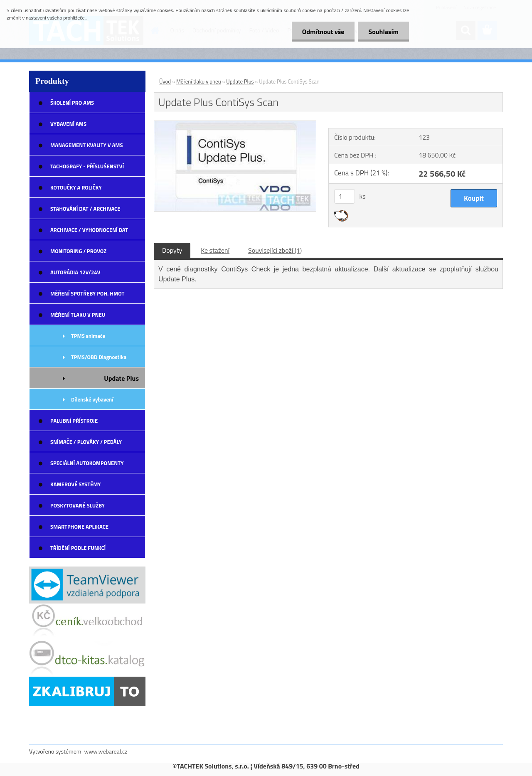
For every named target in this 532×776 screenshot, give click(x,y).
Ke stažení (215, 250)
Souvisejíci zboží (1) (275, 250)
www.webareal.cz (106, 751)
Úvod (165, 81)
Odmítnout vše (323, 32)
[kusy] (345, 196)
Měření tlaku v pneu (199, 81)
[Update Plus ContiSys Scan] (235, 124)
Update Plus (240, 81)
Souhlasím (383, 32)
